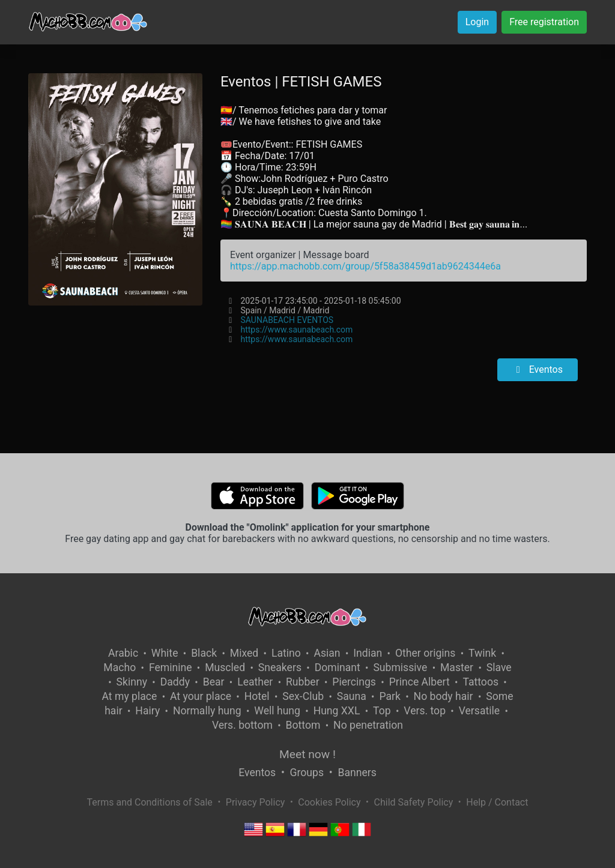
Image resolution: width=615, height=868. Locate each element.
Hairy (147, 711)
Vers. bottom (242, 725)
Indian (368, 653)
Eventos (538, 369)
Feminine (171, 668)
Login (477, 22)
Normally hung (207, 711)
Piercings (354, 682)
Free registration (544, 22)
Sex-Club (303, 696)
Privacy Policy (256, 802)
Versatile (479, 711)
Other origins (425, 653)
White (165, 653)
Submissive (400, 668)
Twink (482, 653)
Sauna (352, 696)
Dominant (338, 668)
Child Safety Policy (414, 802)
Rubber (303, 682)
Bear (214, 682)
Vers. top (425, 711)
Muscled (225, 668)
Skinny (132, 682)
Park (389, 696)
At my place (130, 696)
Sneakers (280, 668)
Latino (286, 653)
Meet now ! (307, 754)
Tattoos (480, 682)
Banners (357, 773)
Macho (120, 668)
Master (457, 668)
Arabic (123, 653)
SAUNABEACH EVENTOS (287, 320)
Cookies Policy (329, 802)
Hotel (257, 696)
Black (204, 653)
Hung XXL (337, 711)
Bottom (303, 725)
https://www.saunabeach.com (296, 330)
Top (382, 711)
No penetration (368, 725)
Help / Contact (497, 802)
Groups (307, 773)
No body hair (444, 696)
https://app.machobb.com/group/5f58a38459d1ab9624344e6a (365, 266)
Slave (499, 668)
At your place (201, 696)
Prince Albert (420, 682)
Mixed (244, 653)
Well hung (277, 711)
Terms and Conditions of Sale (150, 802)
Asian (327, 653)
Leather (255, 682)
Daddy (175, 682)
